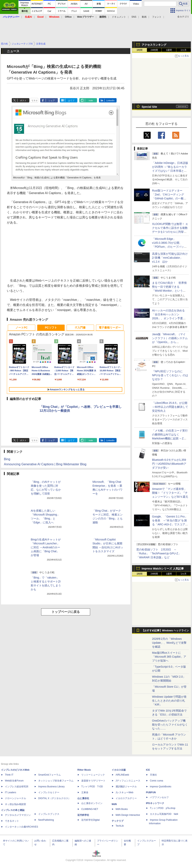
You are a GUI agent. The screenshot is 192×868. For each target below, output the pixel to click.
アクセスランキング (154, 45)
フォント (157, 17)
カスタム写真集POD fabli (164, 814)
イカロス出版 (119, 770)
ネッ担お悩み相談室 (15, 804)
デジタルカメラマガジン (18, 815)
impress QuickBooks (161, 787)
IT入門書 (80, 328)
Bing (7, 459)
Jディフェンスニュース (128, 781)
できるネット (12, 821)
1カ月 (184, 50)
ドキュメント (119, 17)
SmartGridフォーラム (49, 775)
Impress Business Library (51, 787)
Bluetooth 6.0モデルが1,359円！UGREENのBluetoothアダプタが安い (169, 464)
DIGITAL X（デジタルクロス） (54, 798)
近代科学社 (83, 815)
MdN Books (122, 809)
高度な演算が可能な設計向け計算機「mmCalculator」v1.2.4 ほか (170, 258)
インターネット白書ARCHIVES (21, 827)
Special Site (149, 107)
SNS (134, 17)
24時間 (154, 50)
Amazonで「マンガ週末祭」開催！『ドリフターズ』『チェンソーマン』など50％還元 (170, 493)
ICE (148, 770)
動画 (144, 17)
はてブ (71, 100)
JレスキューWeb (124, 792)
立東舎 (85, 792)
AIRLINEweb (122, 775)
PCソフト (51, 328)
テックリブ (118, 821)
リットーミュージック (93, 775)
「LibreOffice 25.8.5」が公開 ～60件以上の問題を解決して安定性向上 (170, 407)
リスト (35, 100)
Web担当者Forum (14, 781)
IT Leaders (10, 792)
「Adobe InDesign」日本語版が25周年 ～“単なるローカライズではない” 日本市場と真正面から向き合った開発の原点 (170, 171)
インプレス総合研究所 (17, 787)
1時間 (140, 50)
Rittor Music (84, 770)
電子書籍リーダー (110, 328)
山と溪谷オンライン (92, 803)
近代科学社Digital (90, 820)
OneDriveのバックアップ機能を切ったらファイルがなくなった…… (170, 725)
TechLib (120, 826)
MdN (114, 804)
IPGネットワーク (155, 803)
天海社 (153, 775)
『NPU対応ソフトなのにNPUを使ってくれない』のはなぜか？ (170, 375)
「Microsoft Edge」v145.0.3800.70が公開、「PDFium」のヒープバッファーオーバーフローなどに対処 (170, 247)
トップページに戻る (66, 612)
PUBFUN (151, 792)
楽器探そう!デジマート (93, 781)
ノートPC (21, 328)
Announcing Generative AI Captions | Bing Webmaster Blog (45, 464)
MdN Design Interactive (128, 815)
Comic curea (156, 781)
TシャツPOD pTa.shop (163, 808)
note (91, 100)
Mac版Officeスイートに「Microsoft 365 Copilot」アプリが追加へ (169, 657)
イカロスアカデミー (126, 798)
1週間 (169, 50)
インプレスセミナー (49, 792)
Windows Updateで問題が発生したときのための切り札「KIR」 (169, 701)
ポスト (23, 100)
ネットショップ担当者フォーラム (56, 781)
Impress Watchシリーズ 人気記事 (163, 569)
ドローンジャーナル (15, 798)
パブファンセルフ (159, 797)
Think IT (9, 775)
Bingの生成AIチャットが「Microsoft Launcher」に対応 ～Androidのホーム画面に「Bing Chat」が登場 (46, 547)
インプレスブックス (49, 814)
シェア (52, 100)
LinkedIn (110, 100)
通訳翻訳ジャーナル (126, 787)
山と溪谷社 (83, 798)
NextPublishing (46, 820)
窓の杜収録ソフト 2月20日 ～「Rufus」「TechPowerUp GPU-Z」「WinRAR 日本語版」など (159, 553)
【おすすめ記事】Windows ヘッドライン (165, 631)
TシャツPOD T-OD (92, 787)
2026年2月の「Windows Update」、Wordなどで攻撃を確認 (169, 643)
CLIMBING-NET (90, 809)
